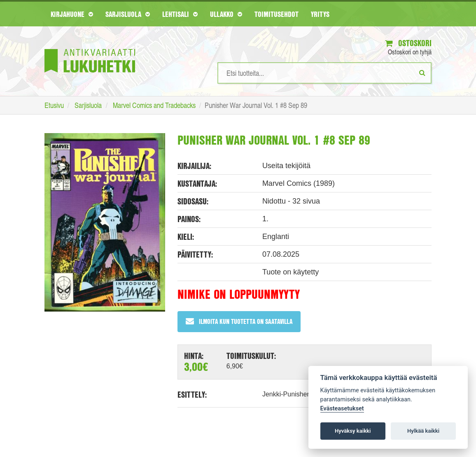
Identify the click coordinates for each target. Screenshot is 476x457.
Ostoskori (408, 43)
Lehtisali (180, 14)
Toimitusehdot (276, 14)
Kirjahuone (72, 14)
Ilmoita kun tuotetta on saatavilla (239, 321)
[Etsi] (422, 73)
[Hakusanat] (324, 73)
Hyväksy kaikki (353, 431)
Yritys (320, 14)
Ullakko (226, 14)
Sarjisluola (128, 14)
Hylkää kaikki (423, 431)
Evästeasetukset (342, 409)
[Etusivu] (90, 48)
